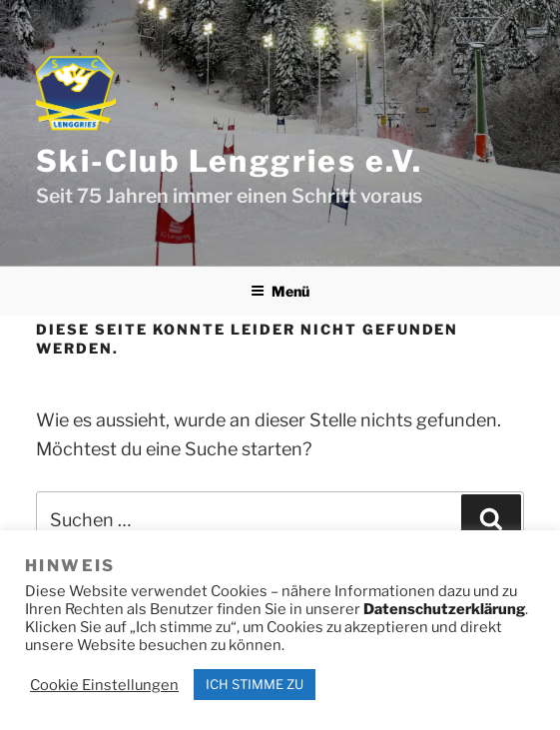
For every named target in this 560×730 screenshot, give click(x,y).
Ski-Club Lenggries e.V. (229, 161)
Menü (280, 291)
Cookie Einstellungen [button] (104, 685)
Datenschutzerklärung (444, 609)
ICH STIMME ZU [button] (255, 684)
